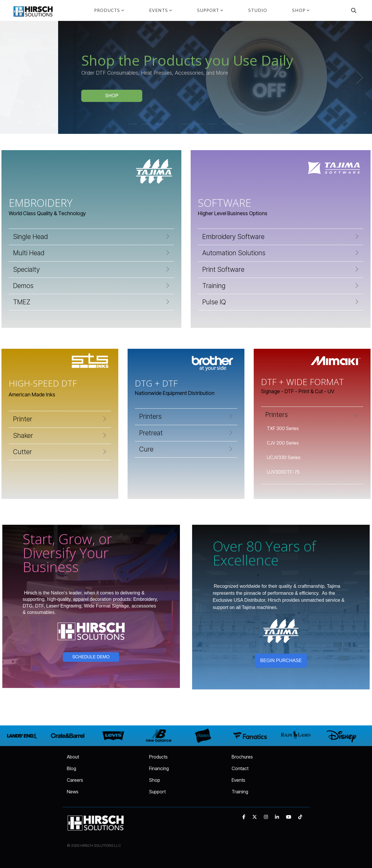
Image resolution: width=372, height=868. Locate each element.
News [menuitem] (73, 792)
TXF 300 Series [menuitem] (283, 428)
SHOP (301, 10)
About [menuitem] (73, 757)
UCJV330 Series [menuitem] (284, 457)
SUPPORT (210, 10)
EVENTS (161, 10)
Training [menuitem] (240, 792)
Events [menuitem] (238, 780)
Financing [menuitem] (159, 768)
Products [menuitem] (158, 757)
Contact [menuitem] (240, 768)
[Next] (357, 78)
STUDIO (258, 10)
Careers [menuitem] (75, 780)
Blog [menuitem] (71, 768)
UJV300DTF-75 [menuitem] (283, 472)
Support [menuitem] (157, 792)
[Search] (354, 11)
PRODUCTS (109, 10)
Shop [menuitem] (155, 780)
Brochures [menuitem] (242, 757)
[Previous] (15, 78)
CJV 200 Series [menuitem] (283, 443)
